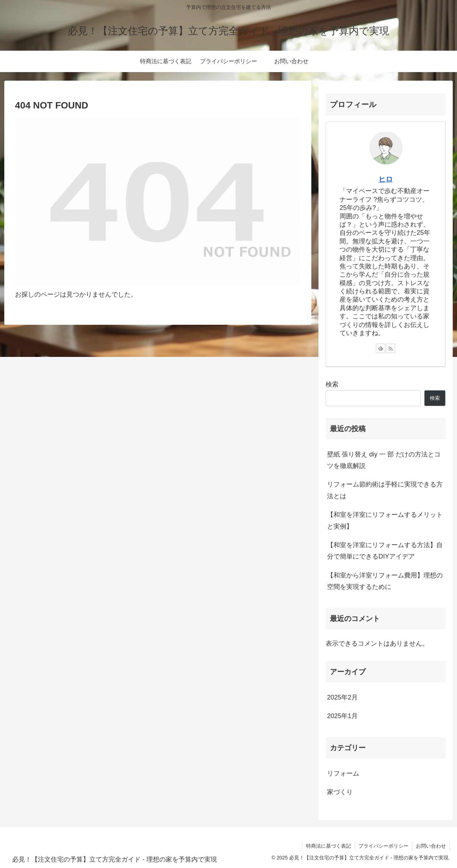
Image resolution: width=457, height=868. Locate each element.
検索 (332, 384)
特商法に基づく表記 (328, 846)
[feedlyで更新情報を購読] (381, 348)
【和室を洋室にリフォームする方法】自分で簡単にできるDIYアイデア (385, 551)
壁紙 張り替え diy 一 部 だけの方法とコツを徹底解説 (384, 460)
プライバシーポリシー (383, 846)
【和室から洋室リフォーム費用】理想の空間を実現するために (385, 581)
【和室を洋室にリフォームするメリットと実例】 (385, 520)
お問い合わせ (431, 846)
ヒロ (386, 179)
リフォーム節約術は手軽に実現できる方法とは (385, 490)
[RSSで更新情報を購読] (391, 348)
